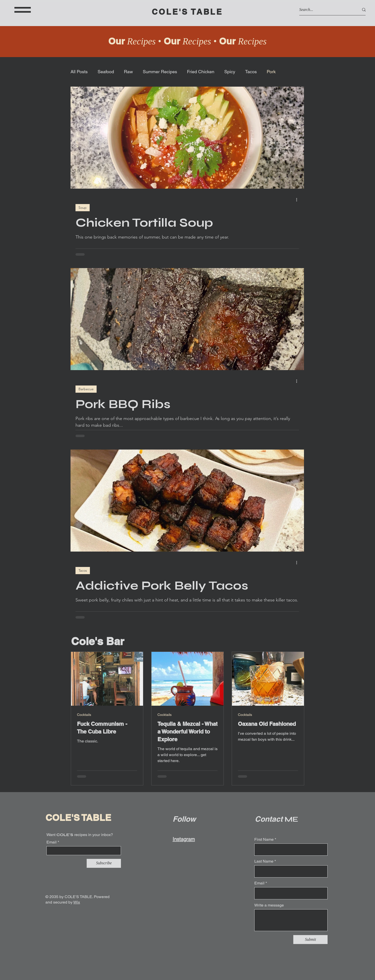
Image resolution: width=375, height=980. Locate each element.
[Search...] (325, 10)
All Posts (79, 72)
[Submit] (310, 940)
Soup (83, 208)
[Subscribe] (104, 863)
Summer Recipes (160, 72)
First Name (264, 840)
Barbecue (86, 389)
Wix (77, 902)
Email (52, 842)
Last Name (264, 861)
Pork (271, 72)
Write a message (269, 905)
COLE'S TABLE (187, 12)
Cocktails (84, 715)
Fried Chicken (201, 72)
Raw (128, 72)
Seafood (106, 72)
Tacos (251, 72)
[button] (23, 10)
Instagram (184, 839)
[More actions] (298, 200)
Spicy (230, 72)
